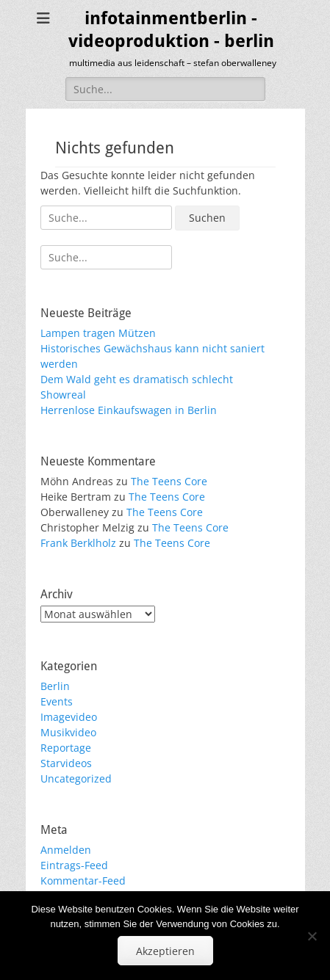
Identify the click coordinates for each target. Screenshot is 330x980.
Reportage (66, 748)
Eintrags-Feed (74, 865)
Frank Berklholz (78, 543)
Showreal (63, 395)
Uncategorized (76, 778)
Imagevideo (69, 717)
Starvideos (66, 763)
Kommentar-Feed (83, 881)
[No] (312, 936)
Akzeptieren (165, 951)
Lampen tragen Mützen (98, 333)
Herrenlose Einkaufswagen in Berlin (129, 410)
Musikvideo (68, 732)
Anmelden (66, 850)
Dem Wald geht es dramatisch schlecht (137, 379)
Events (57, 701)
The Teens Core (169, 481)
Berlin (55, 686)
